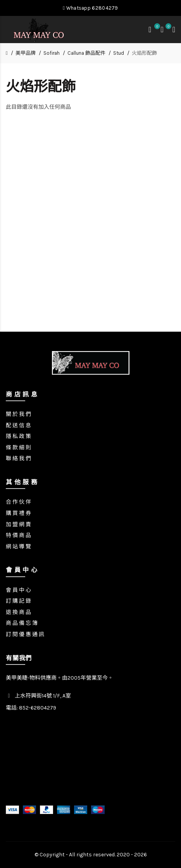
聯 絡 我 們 (18, 458)
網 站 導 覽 (18, 547)
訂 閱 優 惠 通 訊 (25, 634)
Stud (119, 53)
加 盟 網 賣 (18, 524)
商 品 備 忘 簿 (22, 623)
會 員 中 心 (18, 590)
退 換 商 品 (18, 612)
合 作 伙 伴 (18, 502)
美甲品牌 (26, 53)
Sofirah (52, 53)
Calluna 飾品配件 (86, 53)
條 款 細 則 (18, 448)
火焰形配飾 (144, 53)
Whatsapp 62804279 (90, 8)
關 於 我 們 (18, 414)
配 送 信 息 (18, 425)
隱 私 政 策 (18, 436)
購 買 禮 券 (18, 513)
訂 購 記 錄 (18, 601)
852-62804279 (38, 708)
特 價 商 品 (18, 535)
